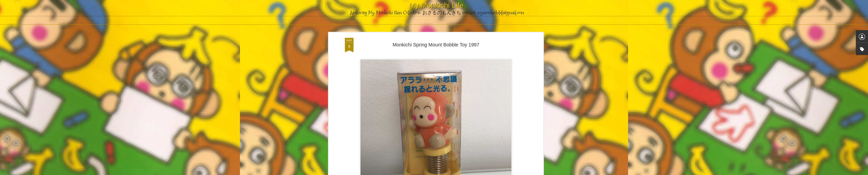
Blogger (458, 172)
